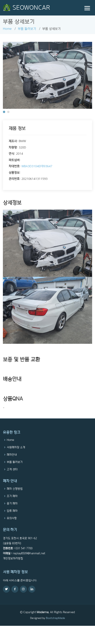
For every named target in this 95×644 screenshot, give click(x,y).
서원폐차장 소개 (16, 455)
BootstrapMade (56, 626)
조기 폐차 (12, 503)
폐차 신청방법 (15, 496)
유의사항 (12, 526)
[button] (4, 112)
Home (7, 29)
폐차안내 (12, 462)
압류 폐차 (12, 518)
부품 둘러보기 (27, 29)
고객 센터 (12, 477)
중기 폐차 (12, 511)
